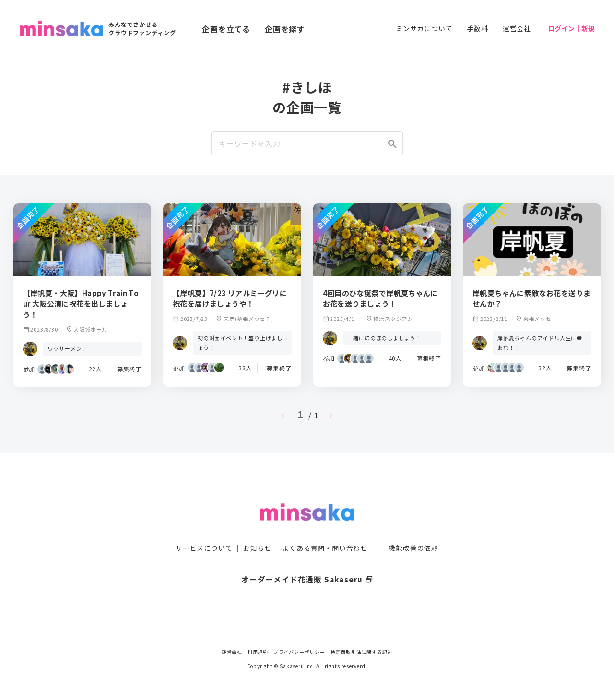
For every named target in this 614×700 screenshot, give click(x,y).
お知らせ (257, 529)
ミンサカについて (424, 28)
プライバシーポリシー (299, 652)
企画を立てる (226, 29)
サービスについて (204, 529)
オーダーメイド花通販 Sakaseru (307, 560)
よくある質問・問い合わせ (325, 529)
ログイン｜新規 (571, 28)
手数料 (477, 28)
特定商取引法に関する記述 (362, 652)
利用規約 (258, 652)
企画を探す (285, 29)
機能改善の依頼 (413, 529)
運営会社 (517, 28)
